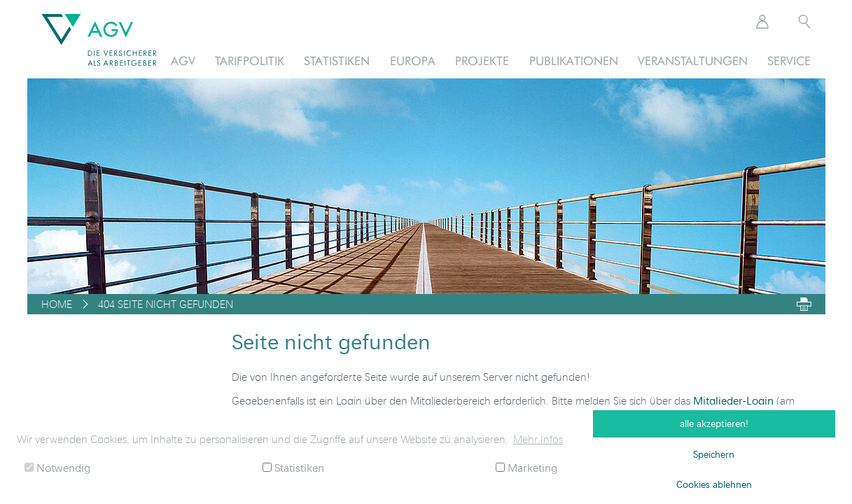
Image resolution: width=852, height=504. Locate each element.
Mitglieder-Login (733, 400)
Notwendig (57, 467)
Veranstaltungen (693, 61)
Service (789, 61)
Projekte (482, 61)
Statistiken (337, 61)
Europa (413, 61)
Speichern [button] (714, 454)
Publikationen (574, 61)
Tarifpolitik (250, 61)
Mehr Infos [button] (538, 439)
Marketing (526, 467)
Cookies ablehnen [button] (714, 484)
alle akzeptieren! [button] (714, 423)
